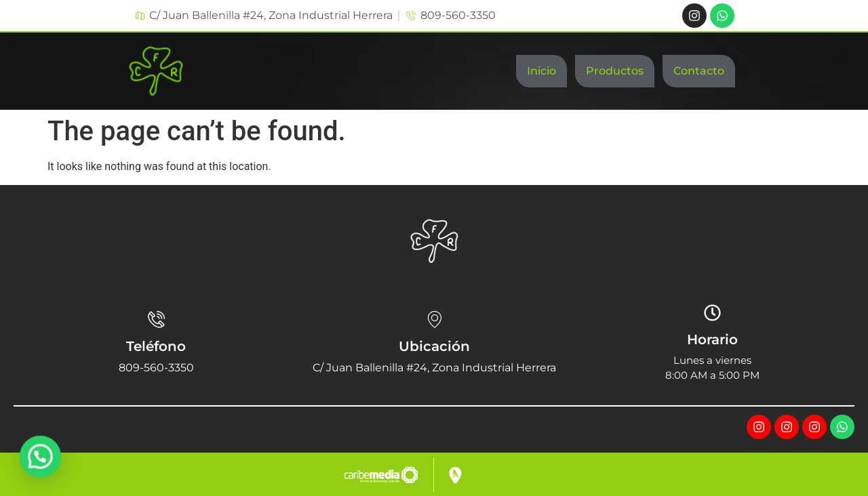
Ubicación (434, 346)
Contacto (699, 71)
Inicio (541, 71)
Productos (615, 71)
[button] (42, 456)
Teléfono (156, 346)
